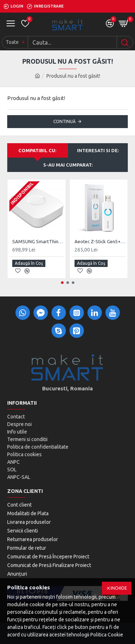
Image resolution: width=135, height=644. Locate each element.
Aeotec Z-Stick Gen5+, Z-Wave (100, 241)
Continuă (64, 121)
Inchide (119, 588)
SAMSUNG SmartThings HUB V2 (38, 241)
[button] (62, 283)
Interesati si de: (98, 150)
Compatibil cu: (37, 150)
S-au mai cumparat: (68, 165)
